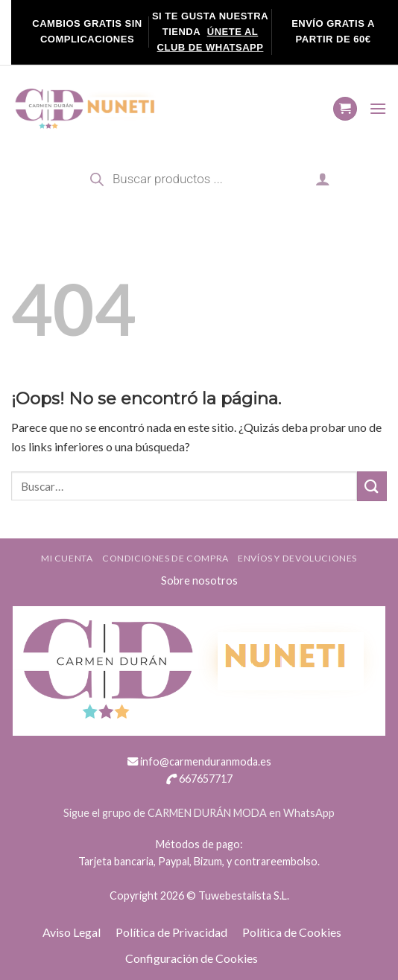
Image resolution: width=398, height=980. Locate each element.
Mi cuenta (67, 558)
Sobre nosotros (199, 580)
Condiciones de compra (165, 558)
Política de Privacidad (171, 932)
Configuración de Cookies (192, 958)
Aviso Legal (72, 932)
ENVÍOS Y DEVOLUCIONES (297, 558)
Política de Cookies (292, 932)
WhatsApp (309, 813)
